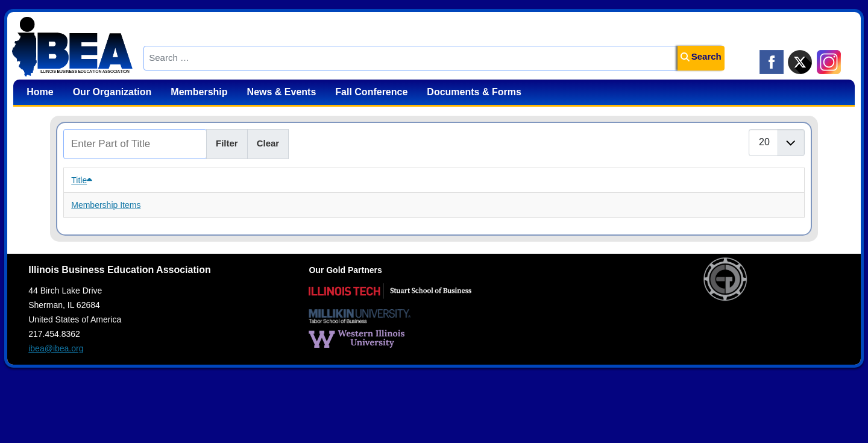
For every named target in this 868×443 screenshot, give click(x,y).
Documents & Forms (474, 92)
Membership (199, 92)
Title (82, 180)
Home (40, 92)
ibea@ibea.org (56, 348)
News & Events (282, 92)
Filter (227, 143)
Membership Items (106, 205)
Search (701, 56)
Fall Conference (371, 92)
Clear (268, 143)
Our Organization (112, 92)
